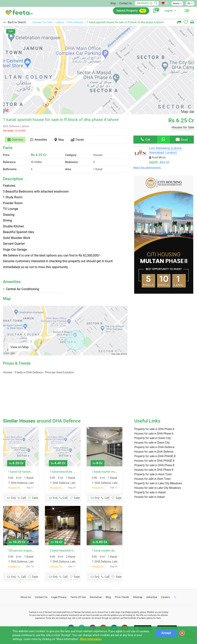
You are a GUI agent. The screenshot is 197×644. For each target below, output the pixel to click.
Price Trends (122, 597)
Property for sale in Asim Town (153, 474)
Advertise (152, 597)
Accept (166, 633)
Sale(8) (153, 162)
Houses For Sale (42, 22)
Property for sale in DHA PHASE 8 (155, 456)
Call (145, 139)
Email (182, 139)
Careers (165, 597)
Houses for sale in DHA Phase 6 (154, 434)
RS (190, 3)
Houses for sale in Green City (152, 443)
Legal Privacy (59, 597)
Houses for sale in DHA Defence (154, 452)
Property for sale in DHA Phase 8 (154, 465)
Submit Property (131, 11)
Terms (78, 597)
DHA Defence (75, 22)
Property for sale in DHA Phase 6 (154, 429)
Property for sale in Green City (153, 438)
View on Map (20, 347)
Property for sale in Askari (150, 492)
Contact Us (125, 3)
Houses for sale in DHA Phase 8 (154, 470)
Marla (177, 3)
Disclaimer (96, 597)
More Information (91, 639)
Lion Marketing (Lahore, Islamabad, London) (166, 150)
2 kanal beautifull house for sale (69, 551)
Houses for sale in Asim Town (153, 479)
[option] (98, 70)
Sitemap (138, 597)
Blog (113, 3)
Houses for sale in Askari (150, 497)
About (26, 597)
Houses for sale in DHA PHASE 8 (154, 461)
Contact (41, 597)
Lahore (60, 22)
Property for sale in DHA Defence (154, 447)
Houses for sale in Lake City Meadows (158, 488)
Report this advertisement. (147, 168)
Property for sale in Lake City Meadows (158, 483)
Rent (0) (165, 162)
